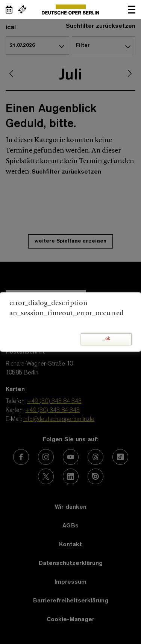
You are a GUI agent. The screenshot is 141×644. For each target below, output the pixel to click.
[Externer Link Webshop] (22, 9)
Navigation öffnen (132, 9)
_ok (106, 339)
